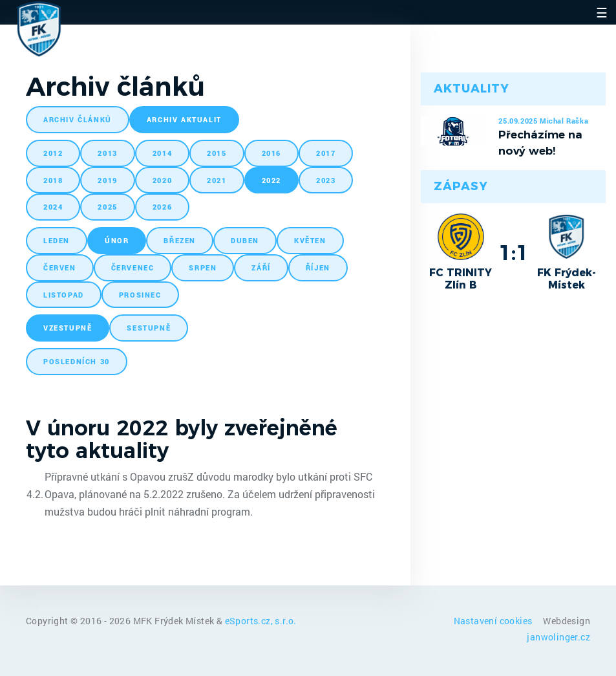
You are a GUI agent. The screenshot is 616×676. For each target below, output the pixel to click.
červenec (133, 267)
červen (60, 267)
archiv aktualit (184, 119)
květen (310, 240)
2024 (53, 207)
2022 (271, 180)
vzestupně (68, 328)
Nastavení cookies (494, 621)
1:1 (514, 252)
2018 (53, 180)
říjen (318, 267)
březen (180, 240)
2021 (217, 180)
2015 (217, 153)
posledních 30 (77, 361)
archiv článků (78, 119)
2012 (53, 153)
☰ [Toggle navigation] (602, 12)
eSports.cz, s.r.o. (261, 621)
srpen (203, 267)
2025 (107, 207)
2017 (326, 153)
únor (117, 240)
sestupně (149, 328)
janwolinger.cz (558, 637)
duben (245, 240)
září (261, 267)
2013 (107, 153)
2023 (326, 180)
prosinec (140, 295)
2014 (162, 153)
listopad (64, 295)
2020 (162, 180)
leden (57, 240)
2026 (162, 207)
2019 (107, 180)
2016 (271, 153)
